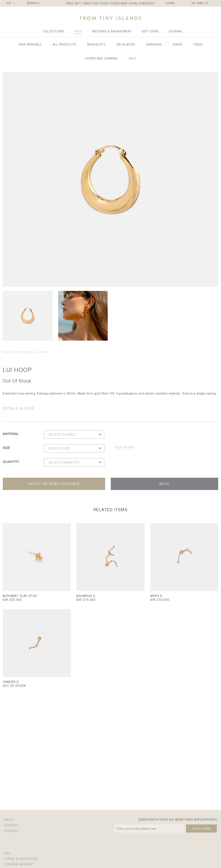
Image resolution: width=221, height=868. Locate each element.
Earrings (154, 44)
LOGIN (170, 3)
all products (64, 44)
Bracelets (96, 44)
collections (53, 31)
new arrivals (30, 44)
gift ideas (150, 31)
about (10, 820)
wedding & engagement (112, 31)
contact (11, 825)
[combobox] (11, 3)
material (11, 434)
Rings (178, 44)
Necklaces (126, 44)
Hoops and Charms (101, 58)
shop (78, 31)
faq (7, 853)
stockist (12, 831)
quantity (11, 462)
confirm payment (19, 864)
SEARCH (33, 3)
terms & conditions (21, 859)
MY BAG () (200, 3)
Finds (198, 44)
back (164, 484)
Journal (176, 31)
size (6, 448)
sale (132, 58)
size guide (124, 447)
